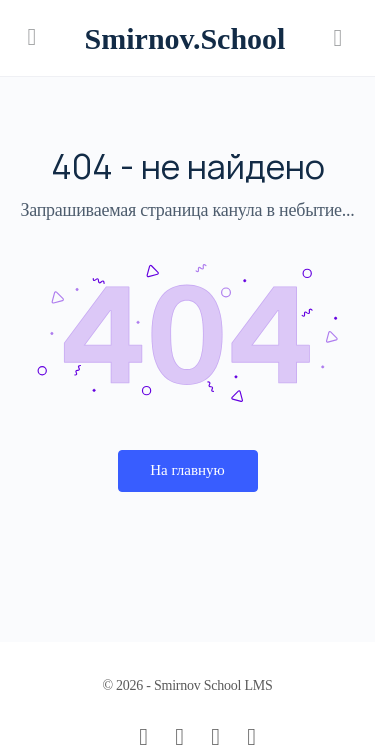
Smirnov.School (185, 38)
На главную (187, 470)
